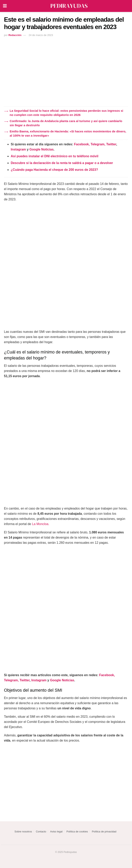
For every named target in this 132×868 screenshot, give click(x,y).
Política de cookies (77, 832)
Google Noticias (42, 149)
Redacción (15, 35)
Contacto (41, 832)
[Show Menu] (5, 6)
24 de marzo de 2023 (41, 35)
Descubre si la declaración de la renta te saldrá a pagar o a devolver (62, 163)
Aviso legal (56, 832)
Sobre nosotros (23, 832)
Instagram (18, 149)
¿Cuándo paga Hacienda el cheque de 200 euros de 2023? (54, 170)
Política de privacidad (104, 832)
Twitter (111, 144)
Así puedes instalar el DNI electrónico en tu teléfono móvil (55, 156)
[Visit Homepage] (69, 6)
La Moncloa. (41, 524)
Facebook (82, 144)
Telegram (98, 144)
